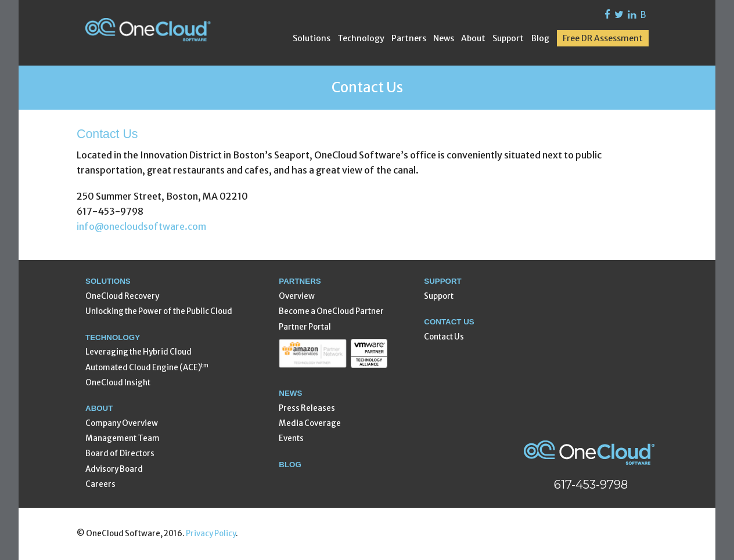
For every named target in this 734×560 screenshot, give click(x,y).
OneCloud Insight (118, 383)
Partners (409, 38)
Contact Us (444, 337)
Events (291, 438)
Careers (100, 484)
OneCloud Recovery (122, 296)
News (444, 38)
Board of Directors (120, 454)
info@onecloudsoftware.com (141, 226)
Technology (361, 38)
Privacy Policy (211, 534)
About (473, 38)
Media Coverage (310, 423)
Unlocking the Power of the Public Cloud (159, 311)
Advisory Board (114, 469)
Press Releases (307, 408)
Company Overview (122, 423)
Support (508, 38)
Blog (540, 38)
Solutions (312, 38)
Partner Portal (305, 327)
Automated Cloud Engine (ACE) (147, 367)
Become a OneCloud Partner (331, 311)
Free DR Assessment (603, 38)
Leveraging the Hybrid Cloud (138, 352)
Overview (297, 296)
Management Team (123, 438)
